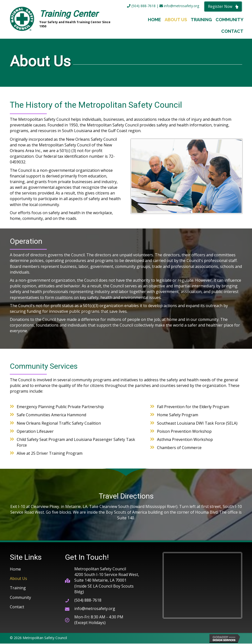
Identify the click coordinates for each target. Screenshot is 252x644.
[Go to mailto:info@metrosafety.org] (104, 609)
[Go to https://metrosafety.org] (63, 20)
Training (18, 588)
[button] (223, 7)
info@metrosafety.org (179, 6)
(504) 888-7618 (141, 6)
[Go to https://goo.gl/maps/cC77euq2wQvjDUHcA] (104, 581)
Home (15, 569)
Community (20, 598)
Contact (17, 607)
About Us (18, 579)
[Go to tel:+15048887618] (104, 600)
